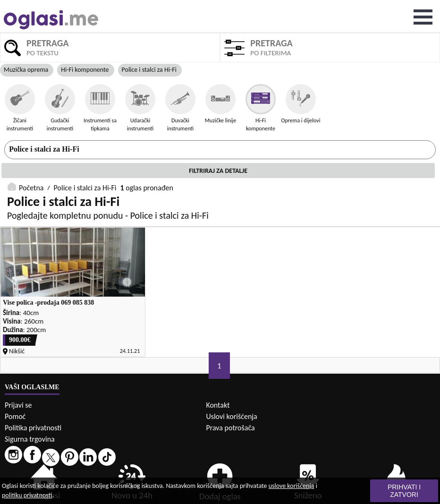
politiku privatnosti (27, 495)
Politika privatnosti (33, 428)
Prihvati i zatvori (404, 491)
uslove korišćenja (292, 486)
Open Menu (423, 17)
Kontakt (218, 405)
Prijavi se (18, 405)
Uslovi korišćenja (231, 416)
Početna (31, 188)
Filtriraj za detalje (218, 171)
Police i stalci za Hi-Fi (44, 149)
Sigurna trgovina (30, 439)
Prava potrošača (230, 428)
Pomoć (15, 416)
